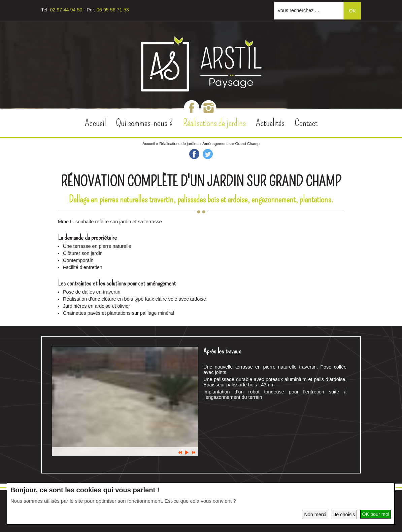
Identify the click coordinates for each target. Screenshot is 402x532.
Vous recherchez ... (298, 10)
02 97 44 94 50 (66, 10)
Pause (187, 452)
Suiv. (194, 452)
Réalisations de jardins (179, 144)
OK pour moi (376, 514)
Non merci (315, 515)
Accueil (149, 144)
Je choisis (344, 515)
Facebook (192, 108)
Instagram (209, 108)
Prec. (180, 452)
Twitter (208, 154)
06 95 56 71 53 (113, 10)
